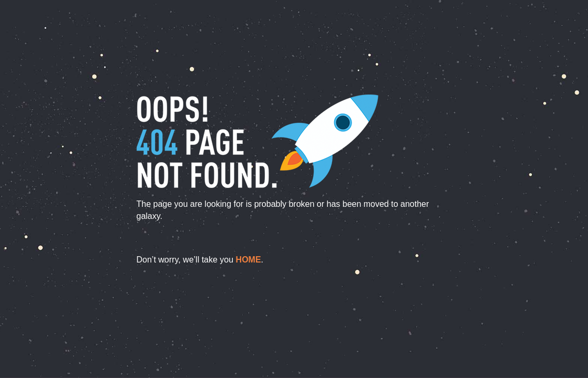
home (249, 260)
